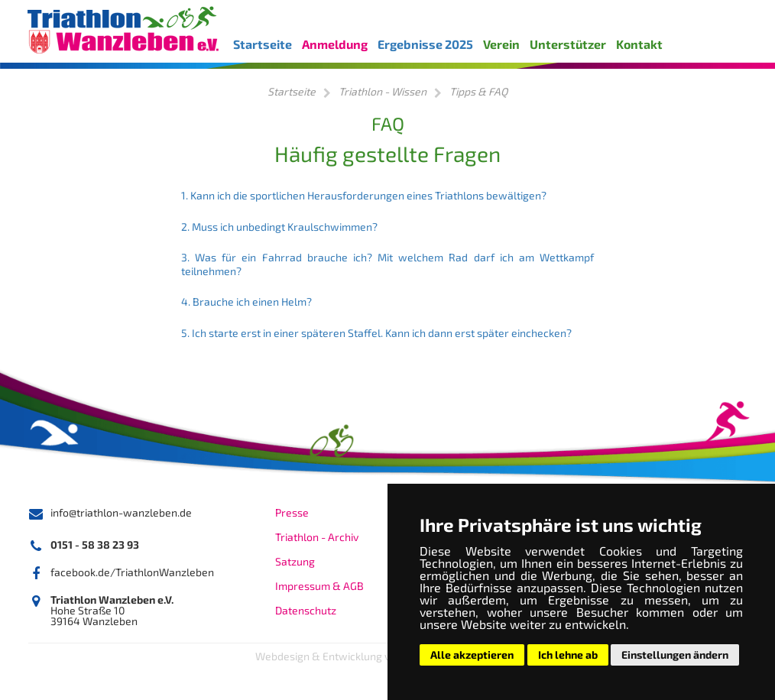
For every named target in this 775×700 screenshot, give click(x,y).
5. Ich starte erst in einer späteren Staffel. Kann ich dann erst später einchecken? (376, 333)
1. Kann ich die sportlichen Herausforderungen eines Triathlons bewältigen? (364, 195)
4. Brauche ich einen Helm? (246, 301)
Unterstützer (568, 44)
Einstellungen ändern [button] (675, 655)
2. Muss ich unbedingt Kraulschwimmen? (279, 227)
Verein (501, 44)
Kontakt (639, 44)
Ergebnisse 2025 (425, 44)
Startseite (263, 44)
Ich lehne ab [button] (568, 655)
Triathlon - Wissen (383, 91)
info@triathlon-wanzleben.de (121, 512)
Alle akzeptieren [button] (472, 655)
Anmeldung (335, 44)
